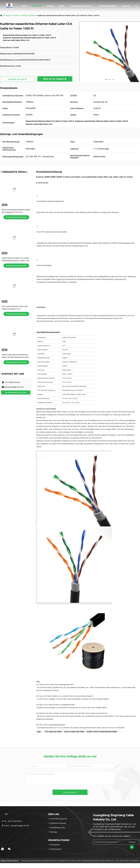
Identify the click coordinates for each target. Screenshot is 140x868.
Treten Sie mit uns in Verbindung (82, 7)
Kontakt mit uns (17, 79)
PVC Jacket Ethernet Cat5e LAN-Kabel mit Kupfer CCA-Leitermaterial (15, 309)
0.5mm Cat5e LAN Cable (74, 732)
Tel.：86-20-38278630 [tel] (12, 821)
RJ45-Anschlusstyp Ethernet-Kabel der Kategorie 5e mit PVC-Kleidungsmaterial (16, 212)
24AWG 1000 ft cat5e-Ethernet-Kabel (102, 732)
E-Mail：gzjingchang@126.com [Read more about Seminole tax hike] (16, 826)
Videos (51, 6)
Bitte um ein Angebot (55, 79)
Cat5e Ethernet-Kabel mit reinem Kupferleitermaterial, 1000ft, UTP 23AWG (15, 261)
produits (16, 15)
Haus (25, 6)
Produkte (37, 6)
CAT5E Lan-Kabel (28, 15)
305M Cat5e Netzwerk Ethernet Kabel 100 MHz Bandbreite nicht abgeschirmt (15, 357)
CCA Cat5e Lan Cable (53, 732)
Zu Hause (7, 15)
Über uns (62, 7)
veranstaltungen (108, 6)
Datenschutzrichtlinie (10, 861)
